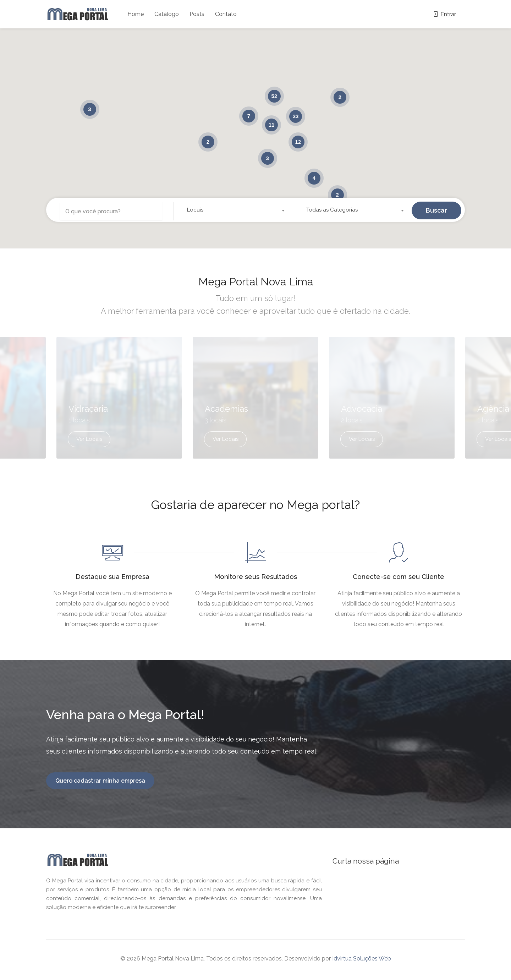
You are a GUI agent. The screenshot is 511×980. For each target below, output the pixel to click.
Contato (226, 14)
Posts (197, 14)
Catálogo (167, 14)
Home (136, 14)
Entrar (444, 14)
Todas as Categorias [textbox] (332, 210)
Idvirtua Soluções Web (362, 961)
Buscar (436, 210)
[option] (255, 404)
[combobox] (236, 210)
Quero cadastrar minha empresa (100, 783)
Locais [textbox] (195, 210)
